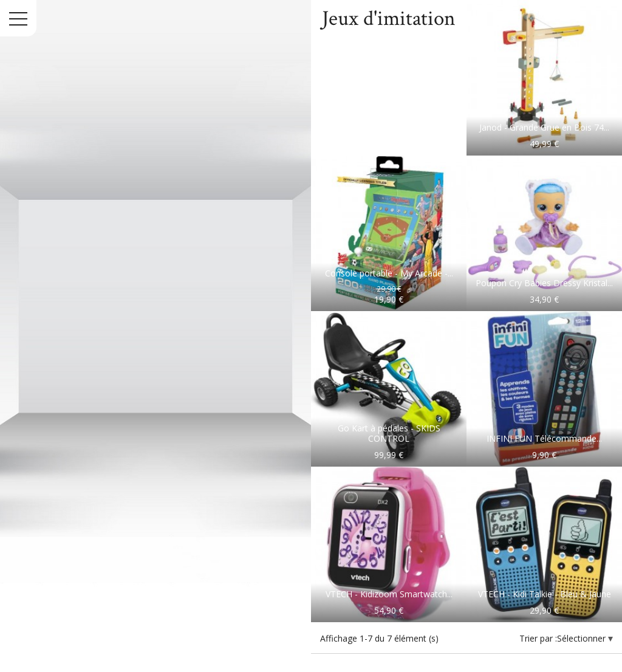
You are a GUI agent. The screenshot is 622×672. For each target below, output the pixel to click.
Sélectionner (583, 638)
